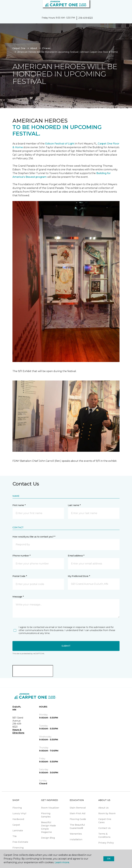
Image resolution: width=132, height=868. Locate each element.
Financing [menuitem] (18, 848)
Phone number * (21, 556)
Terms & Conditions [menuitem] (104, 835)
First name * (19, 505)
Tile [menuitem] (15, 836)
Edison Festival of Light (60, 144)
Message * (18, 597)
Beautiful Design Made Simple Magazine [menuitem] (48, 827)
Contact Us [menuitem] (104, 828)
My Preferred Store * (79, 576)
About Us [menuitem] (103, 808)
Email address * (76, 556)
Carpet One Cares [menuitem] (105, 821)
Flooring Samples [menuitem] (46, 815)
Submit (66, 646)
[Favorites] (124, 6)
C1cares (46, 48)
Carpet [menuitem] (16, 825)
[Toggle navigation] (4, 6)
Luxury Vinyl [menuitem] (19, 813)
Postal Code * (20, 576)
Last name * (74, 505)
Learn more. (62, 862)
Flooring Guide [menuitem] (78, 819)
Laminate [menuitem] (18, 831)
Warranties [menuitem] (76, 834)
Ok (109, 859)
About (34, 48)
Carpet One (19, 48)
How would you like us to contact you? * (34, 537)
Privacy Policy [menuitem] (106, 843)
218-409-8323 (86, 18)
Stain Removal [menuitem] (78, 808)
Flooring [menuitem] (17, 808)
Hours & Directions (18, 731)
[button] (120, 6)
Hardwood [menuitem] (18, 819)
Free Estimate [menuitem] (20, 842)
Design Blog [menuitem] (48, 838)
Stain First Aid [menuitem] (77, 813)
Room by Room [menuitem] (107, 813)
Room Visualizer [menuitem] (50, 808)
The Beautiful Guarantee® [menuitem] (77, 826)
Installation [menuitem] (76, 839)
